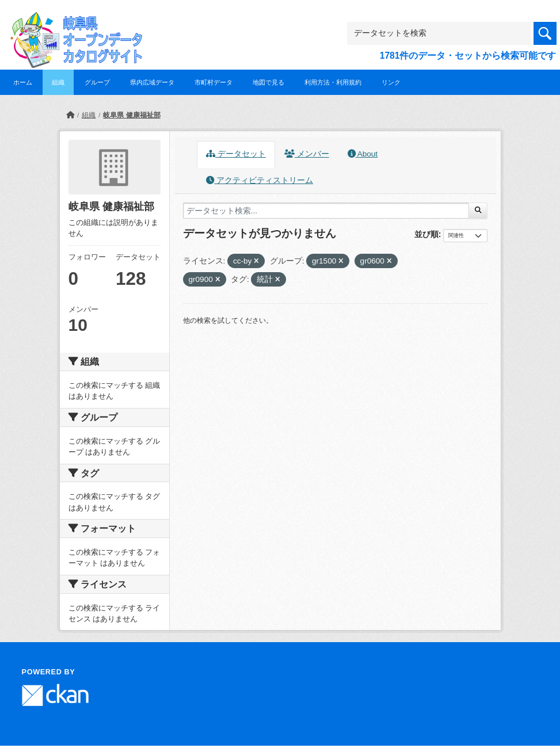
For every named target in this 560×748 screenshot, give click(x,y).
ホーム (23, 82)
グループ (97, 82)
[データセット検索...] (326, 211)
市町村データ (214, 82)
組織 (58, 82)
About (363, 154)
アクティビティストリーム (260, 180)
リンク (391, 82)
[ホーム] (70, 115)
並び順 (426, 234)
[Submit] (478, 211)
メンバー (307, 154)
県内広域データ (152, 82)
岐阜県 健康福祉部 (132, 115)
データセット (236, 154)
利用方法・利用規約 (333, 82)
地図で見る (268, 82)
